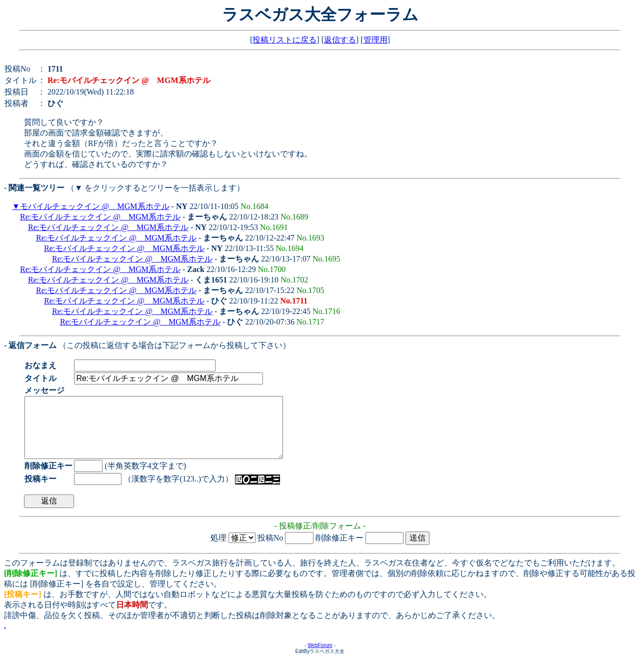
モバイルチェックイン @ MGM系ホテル (95, 206)
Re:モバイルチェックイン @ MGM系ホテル (100, 217)
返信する (340, 40)
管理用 (375, 40)
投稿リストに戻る (284, 40)
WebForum (320, 657)
